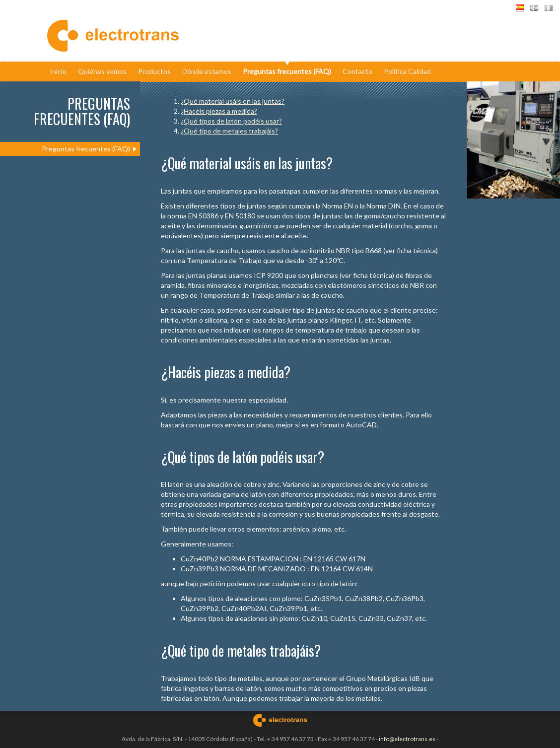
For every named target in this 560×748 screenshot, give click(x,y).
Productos (154, 71)
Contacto (357, 71)
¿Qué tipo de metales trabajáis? (229, 131)
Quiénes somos (102, 71)
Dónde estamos (207, 71)
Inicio (58, 71)
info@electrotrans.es (407, 739)
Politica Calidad (407, 71)
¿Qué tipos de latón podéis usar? (231, 121)
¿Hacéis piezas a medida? (219, 111)
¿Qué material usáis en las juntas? (233, 101)
